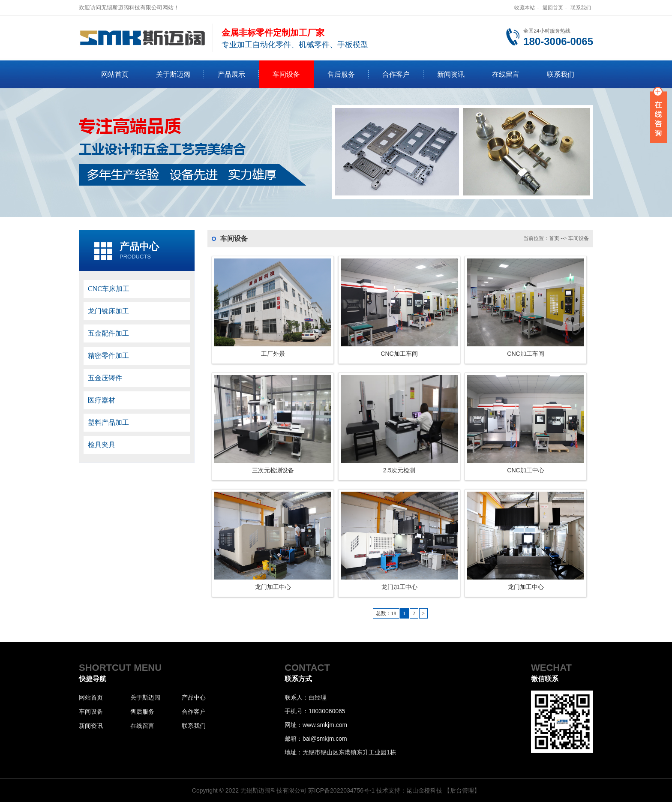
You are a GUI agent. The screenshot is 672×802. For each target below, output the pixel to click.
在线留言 (506, 74)
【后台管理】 (462, 790)
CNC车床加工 (109, 289)
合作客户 (396, 74)
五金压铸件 (105, 378)
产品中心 (139, 247)
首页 (554, 238)
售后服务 (341, 74)
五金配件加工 (108, 333)
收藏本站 (525, 8)
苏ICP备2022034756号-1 (342, 790)
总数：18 (386, 613)
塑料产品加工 (108, 422)
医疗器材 (102, 400)
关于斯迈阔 (173, 74)
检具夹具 (102, 445)
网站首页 (115, 74)
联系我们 (581, 8)
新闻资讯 (451, 74)
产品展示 (231, 74)
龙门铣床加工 (108, 311)
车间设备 (286, 74)
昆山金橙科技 (424, 790)
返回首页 (553, 8)
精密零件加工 (108, 356)
